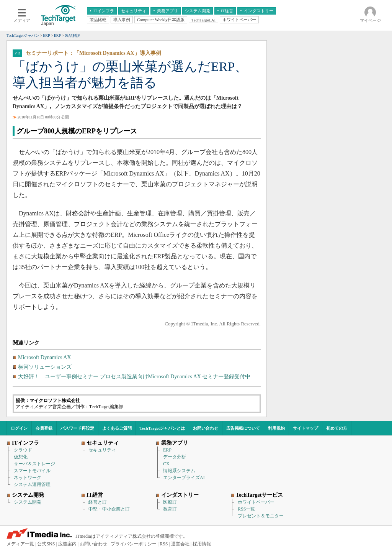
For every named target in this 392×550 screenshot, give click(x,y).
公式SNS (46, 544)
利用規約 (276, 428)
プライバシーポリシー (134, 544)
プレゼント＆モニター (261, 516)
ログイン (19, 428)
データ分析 (175, 457)
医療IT (170, 502)
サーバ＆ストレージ (34, 464)
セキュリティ (102, 450)
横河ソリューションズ (45, 367)
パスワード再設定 (77, 428)
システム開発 (28, 502)
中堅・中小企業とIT (109, 509)
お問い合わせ (206, 428)
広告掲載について (243, 428)
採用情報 (202, 544)
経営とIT (97, 502)
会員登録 (44, 428)
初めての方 (337, 428)
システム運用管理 (32, 484)
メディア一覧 (20, 544)
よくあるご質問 (117, 428)
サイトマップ (305, 428)
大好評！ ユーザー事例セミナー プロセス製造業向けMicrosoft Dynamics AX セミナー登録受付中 (134, 377)
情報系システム (179, 471)
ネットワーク (28, 478)
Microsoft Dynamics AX (44, 357)
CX (166, 464)
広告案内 (67, 544)
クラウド (23, 450)
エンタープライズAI (184, 478)
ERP (167, 450)
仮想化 (21, 457)
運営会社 (180, 544)
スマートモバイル (32, 471)
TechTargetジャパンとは (163, 428)
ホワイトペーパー (256, 502)
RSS (164, 544)
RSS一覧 (246, 509)
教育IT (170, 509)
